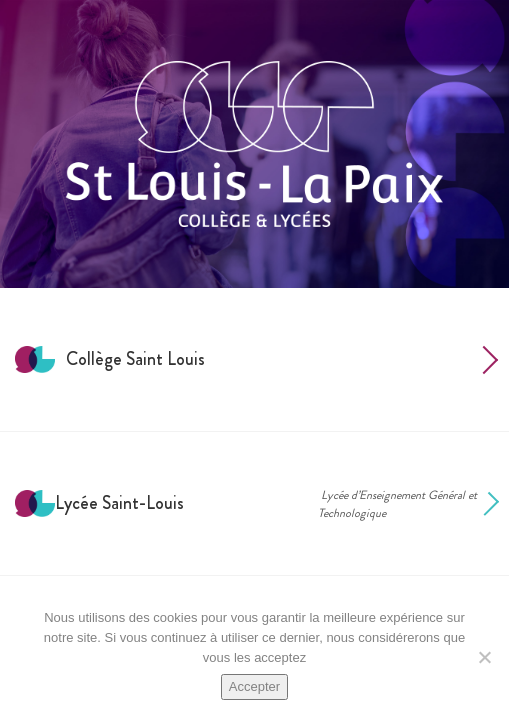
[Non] (484, 657)
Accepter (254, 686)
